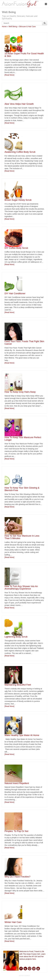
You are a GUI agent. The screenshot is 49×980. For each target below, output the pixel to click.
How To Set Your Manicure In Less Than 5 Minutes (22, 537)
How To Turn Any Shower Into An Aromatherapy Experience (21, 588)
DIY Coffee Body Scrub (16, 248)
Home (4, 27)
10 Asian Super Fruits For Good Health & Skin (24, 55)
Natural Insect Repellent (17, 783)
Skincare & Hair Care (27, 27)
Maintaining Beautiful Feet (18, 685)
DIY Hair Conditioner (15, 293)
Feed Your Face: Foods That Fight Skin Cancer (24, 343)
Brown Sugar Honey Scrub (18, 200)
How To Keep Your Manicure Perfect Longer (23, 439)
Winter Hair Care (13, 922)
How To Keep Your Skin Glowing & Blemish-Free (22, 489)
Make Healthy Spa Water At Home (22, 735)
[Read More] (9, 75)
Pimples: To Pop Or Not (16, 831)
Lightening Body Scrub (16, 637)
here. (34, 959)
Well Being (13, 27)
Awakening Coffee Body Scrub (20, 152)
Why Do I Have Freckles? (17, 877)
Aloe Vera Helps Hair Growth (19, 104)
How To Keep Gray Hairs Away (20, 392)
